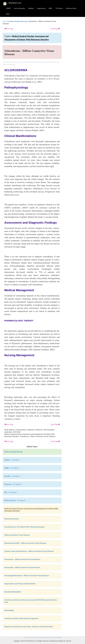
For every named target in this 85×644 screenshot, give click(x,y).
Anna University (19, 8)
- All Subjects (12, 460)
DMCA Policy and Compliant (53, 637)
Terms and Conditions (38, 637)
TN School (59, 8)
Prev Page (9, 29)
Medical (31, 8)
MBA (50, 8)
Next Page (55, 29)
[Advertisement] (74, 54)
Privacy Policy (27, 637)
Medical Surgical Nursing (18, 21)
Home (5, 21)
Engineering (41, 8)
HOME (8, 8)
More (8, 14)
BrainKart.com (15, 3)
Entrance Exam (71, 8)
